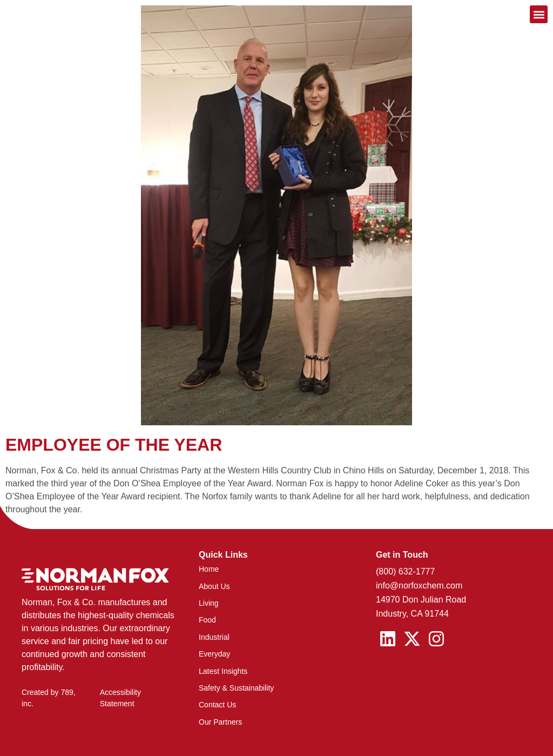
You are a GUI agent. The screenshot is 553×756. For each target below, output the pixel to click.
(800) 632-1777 (405, 571)
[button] (539, 14)
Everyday (214, 654)
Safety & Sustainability (236, 688)
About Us (214, 586)
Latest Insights (223, 671)
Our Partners (220, 722)
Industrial (214, 637)
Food (207, 620)
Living (209, 603)
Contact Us (217, 705)
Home (209, 569)
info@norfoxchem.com (419, 586)
